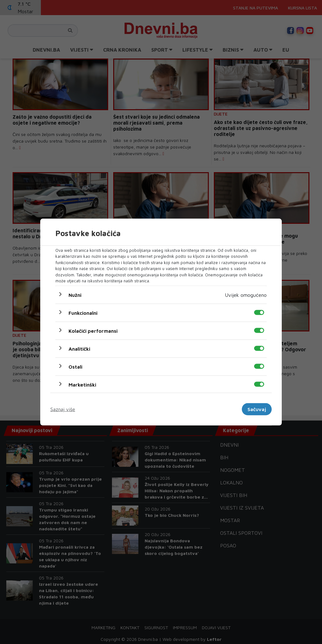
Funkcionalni (83, 313)
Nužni (75, 295)
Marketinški (82, 384)
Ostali (75, 366)
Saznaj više (63, 409)
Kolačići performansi (93, 330)
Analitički (79, 348)
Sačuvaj (257, 409)
